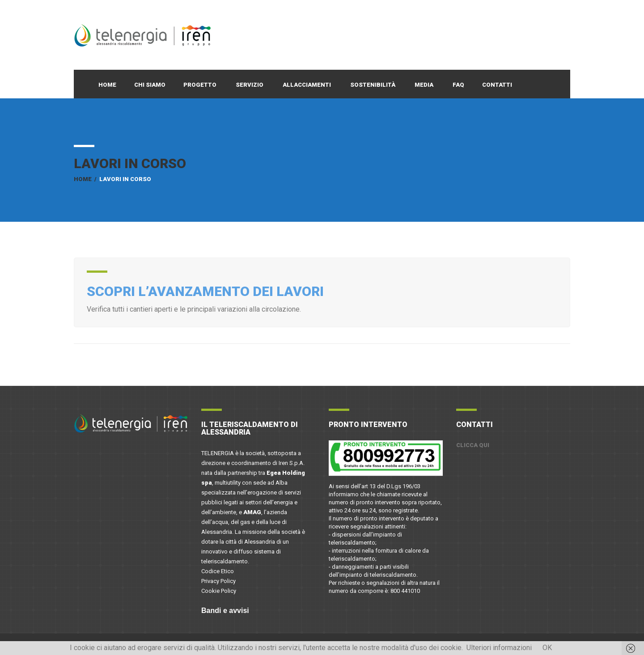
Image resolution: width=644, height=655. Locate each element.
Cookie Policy (219, 591)
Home (107, 85)
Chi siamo (150, 85)
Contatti (497, 85)
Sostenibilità (373, 85)
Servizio (250, 85)
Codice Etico (218, 571)
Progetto (200, 85)
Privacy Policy (218, 581)
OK (547, 648)
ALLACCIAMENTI (307, 85)
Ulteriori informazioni (499, 648)
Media (424, 85)
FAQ (458, 85)
